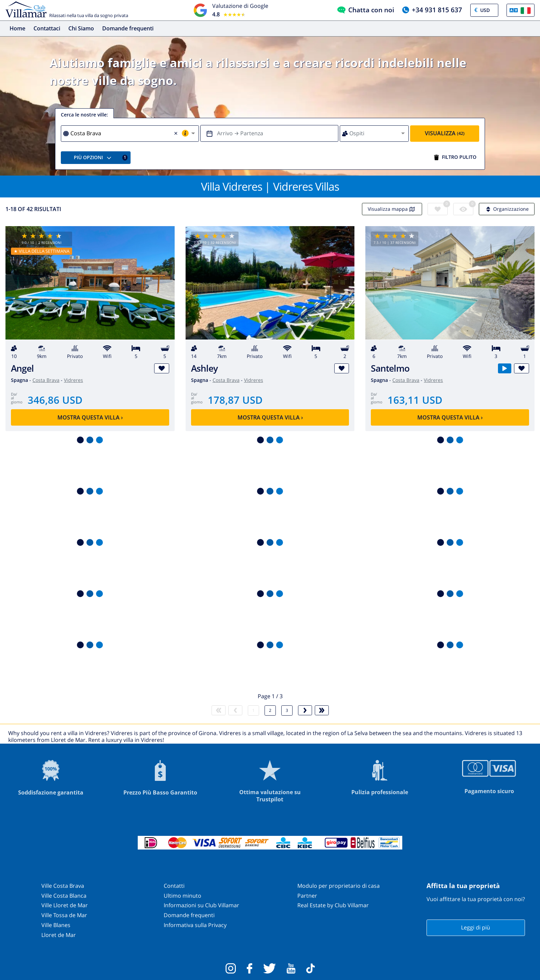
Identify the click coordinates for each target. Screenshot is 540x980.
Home (17, 28)
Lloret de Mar (59, 935)
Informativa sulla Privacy (195, 925)
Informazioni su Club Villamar (201, 905)
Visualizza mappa (392, 209)
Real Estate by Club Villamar (333, 905)
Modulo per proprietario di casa (339, 886)
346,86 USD (55, 400)
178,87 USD (235, 400)
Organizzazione (507, 209)
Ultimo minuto (183, 896)
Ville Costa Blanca (64, 896)
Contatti (174, 886)
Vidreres (73, 380)
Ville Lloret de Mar (65, 905)
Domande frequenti (128, 28)
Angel (22, 368)
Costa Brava (46, 380)
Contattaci (47, 28)
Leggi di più (476, 927)
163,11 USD (415, 400)
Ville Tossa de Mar (64, 915)
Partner (307, 896)
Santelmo (390, 368)
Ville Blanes (56, 925)
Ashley (204, 368)
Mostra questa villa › (90, 417)
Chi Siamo (81, 28)
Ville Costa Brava (63, 886)
